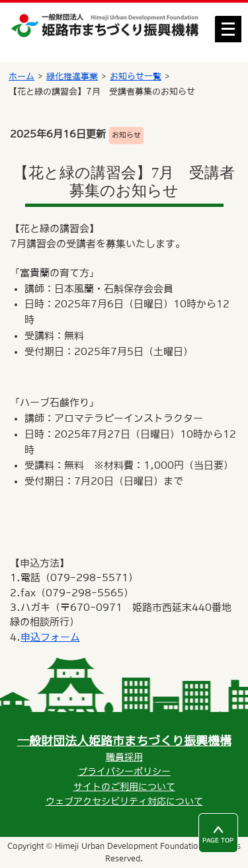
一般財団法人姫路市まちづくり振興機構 (124, 741)
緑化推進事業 (72, 76)
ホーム (21, 76)
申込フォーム (50, 637)
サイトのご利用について (124, 787)
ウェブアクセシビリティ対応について (124, 801)
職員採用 (124, 757)
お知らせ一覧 (136, 76)
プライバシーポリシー (124, 771)
